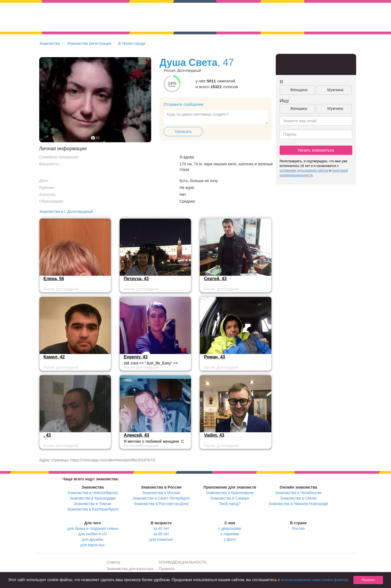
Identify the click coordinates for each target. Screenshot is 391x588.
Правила (167, 569)
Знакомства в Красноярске (230, 493)
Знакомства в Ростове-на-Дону (161, 504)
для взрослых (93, 545)
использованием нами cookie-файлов (314, 580)
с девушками (230, 528)
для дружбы (92, 539)
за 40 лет (161, 528)
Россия (299, 528)
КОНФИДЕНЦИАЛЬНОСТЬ (183, 562)
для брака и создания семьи (93, 528)
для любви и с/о (92, 534)
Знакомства (50, 43)
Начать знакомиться (316, 150)
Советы (113, 562)
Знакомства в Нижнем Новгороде (298, 504)
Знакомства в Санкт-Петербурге (161, 498)
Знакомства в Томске (93, 504)
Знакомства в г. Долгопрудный (66, 211)
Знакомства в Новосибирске (93, 493)
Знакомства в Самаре (230, 498)
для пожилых (161, 539)
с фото (230, 539)
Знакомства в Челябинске (298, 493)
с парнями (230, 534)
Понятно (368, 580)
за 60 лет (161, 534)
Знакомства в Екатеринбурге (93, 509)
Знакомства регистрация (89, 43)
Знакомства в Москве (161, 493)
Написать (183, 132)
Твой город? (230, 504)
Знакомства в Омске (298, 498)
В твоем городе (132, 43)
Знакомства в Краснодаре (93, 498)
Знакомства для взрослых (130, 569)
